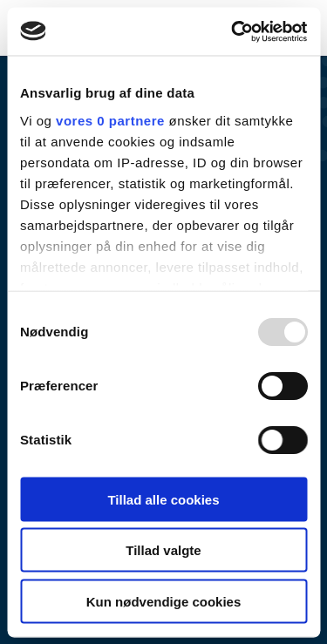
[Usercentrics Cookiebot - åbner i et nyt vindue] (233, 31)
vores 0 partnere (110, 120)
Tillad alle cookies (163, 499)
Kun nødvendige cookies (164, 601)
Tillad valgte (163, 550)
